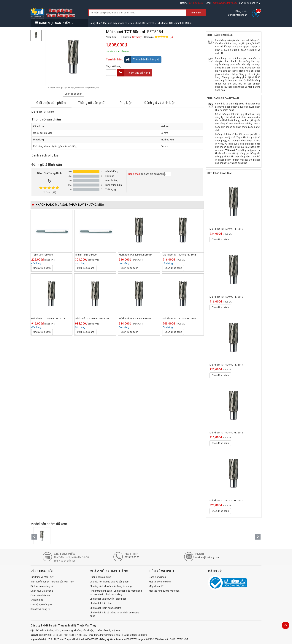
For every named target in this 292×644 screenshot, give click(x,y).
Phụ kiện (126, 103)
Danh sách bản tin (40, 595)
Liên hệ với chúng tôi (41, 605)
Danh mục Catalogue (42, 591)
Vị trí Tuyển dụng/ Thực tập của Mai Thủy (52, 582)
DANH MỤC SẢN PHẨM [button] (54, 23)
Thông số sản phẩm (93, 103)
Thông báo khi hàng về (142, 60)
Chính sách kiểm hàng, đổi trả (105, 608)
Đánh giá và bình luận (160, 103)
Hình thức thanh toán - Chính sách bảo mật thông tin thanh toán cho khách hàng (116, 593)
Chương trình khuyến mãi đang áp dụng (111, 586)
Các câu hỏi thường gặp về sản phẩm (110, 582)
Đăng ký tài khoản (238, 15)
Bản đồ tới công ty (250, 3)
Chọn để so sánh (73, 94)
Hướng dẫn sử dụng (100, 577)
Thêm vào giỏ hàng (134, 73)
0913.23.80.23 (196, 3)
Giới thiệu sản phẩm (51, 103)
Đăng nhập (241, 11)
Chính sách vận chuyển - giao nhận (108, 599)
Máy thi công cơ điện (160, 582)
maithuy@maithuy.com (225, 3)
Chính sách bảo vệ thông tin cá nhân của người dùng (115, 614)
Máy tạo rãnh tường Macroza (164, 591)
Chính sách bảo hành (101, 603)
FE (119, 37)
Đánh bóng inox (157, 577)
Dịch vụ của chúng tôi (42, 586)
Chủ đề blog (37, 600)
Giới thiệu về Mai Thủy (42, 577)
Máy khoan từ (156, 586)
